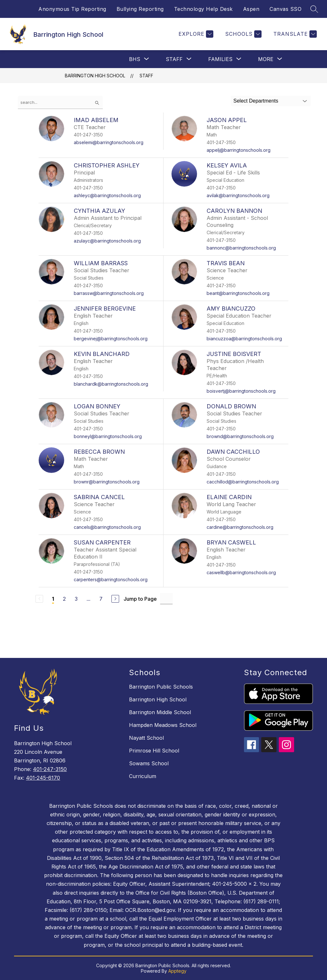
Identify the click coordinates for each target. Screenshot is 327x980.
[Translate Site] (294, 34)
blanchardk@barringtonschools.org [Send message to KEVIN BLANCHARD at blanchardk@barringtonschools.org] (111, 384)
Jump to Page (140, 599)
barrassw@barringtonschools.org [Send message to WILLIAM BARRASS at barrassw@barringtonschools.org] (109, 293)
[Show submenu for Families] (220, 59)
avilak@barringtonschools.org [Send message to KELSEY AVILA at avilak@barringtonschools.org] (238, 195)
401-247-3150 (50, 769)
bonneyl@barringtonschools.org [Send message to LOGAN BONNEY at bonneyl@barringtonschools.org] (108, 436)
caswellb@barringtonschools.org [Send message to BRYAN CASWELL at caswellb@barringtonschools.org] (241, 572)
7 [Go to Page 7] (101, 599)
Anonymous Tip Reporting (72, 9)
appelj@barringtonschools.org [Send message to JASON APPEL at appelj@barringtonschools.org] (239, 150)
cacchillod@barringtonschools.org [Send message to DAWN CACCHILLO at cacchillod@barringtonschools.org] (243, 482)
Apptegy (177, 971)
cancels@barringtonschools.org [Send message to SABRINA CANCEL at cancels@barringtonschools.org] (107, 527)
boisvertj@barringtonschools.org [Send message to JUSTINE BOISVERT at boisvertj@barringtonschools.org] (241, 391)
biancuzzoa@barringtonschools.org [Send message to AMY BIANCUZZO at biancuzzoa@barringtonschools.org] (244, 339)
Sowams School (149, 763)
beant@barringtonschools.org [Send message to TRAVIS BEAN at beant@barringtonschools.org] (238, 293)
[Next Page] (115, 599)
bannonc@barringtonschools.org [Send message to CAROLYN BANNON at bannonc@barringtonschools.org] (241, 248)
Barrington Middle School (160, 712)
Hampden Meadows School (163, 725)
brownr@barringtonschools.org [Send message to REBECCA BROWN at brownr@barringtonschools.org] (107, 482)
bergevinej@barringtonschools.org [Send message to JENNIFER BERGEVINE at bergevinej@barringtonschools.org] (111, 339)
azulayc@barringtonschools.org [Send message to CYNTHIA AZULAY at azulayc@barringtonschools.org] (107, 241)
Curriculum (143, 776)
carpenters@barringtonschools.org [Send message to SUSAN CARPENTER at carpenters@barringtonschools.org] (111, 579)
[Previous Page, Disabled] (39, 599)
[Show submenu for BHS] (135, 59)
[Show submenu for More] (266, 59)
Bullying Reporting (140, 9)
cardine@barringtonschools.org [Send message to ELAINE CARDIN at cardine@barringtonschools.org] (240, 527)
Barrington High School (95, 76)
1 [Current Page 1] (53, 599)
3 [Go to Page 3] (76, 599)
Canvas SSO (285, 9)
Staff (146, 76)
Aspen (251, 9)
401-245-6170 (43, 778)
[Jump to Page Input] (166, 599)
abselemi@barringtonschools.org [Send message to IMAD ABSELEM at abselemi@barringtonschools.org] (109, 142)
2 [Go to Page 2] (64, 599)
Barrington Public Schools (161, 687)
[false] (60, 102)
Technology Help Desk (203, 9)
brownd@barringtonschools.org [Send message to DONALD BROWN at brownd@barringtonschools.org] (240, 436)
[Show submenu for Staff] (174, 59)
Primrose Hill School (154, 751)
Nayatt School (146, 738)
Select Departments (256, 101)
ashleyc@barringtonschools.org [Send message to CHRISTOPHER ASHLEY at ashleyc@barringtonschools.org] (107, 195)
